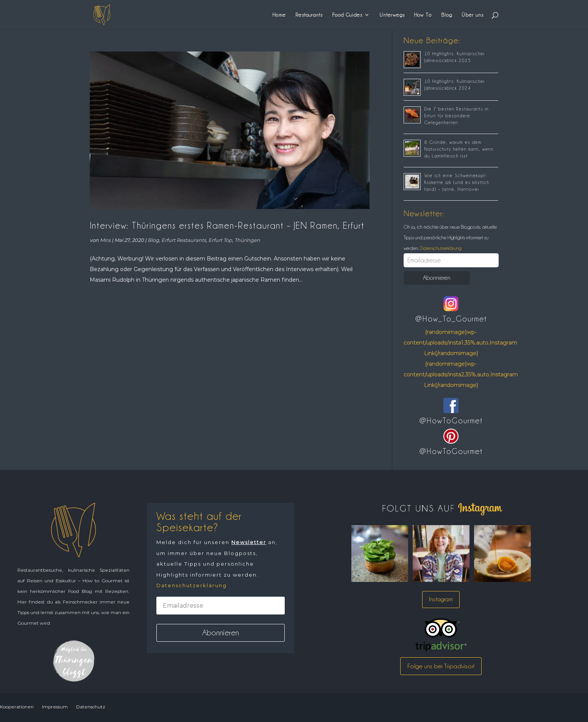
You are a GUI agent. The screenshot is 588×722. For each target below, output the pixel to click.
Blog (447, 15)
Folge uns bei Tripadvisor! (441, 666)
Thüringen (247, 240)
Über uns (473, 15)
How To (423, 15)
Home (279, 15)
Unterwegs (392, 15)
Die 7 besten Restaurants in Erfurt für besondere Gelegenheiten (457, 116)
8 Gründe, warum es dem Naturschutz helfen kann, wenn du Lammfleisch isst (459, 149)
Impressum (55, 707)
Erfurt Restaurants (184, 240)
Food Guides (347, 15)
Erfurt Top (220, 240)
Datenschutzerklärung (440, 248)
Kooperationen (17, 707)
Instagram (441, 599)
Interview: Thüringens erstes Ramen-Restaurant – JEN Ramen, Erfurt (227, 225)
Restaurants (309, 15)
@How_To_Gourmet (451, 319)
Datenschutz (91, 707)
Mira (105, 240)
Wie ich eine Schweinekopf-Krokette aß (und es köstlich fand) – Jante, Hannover (457, 182)
